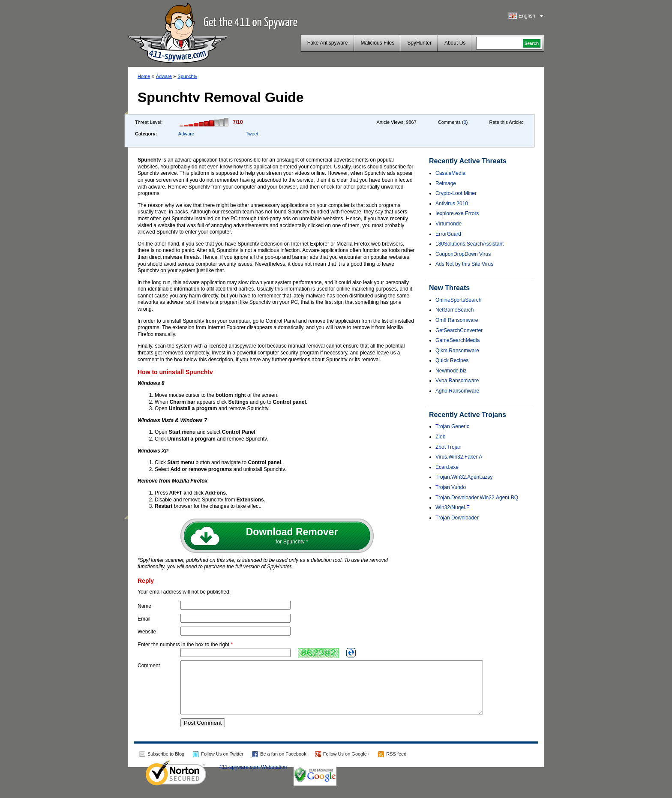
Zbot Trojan (448, 447)
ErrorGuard (448, 234)
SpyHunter (419, 43)
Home (144, 76)
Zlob (440, 437)
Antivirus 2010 (452, 204)
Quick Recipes (452, 360)
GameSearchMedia (457, 340)
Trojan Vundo (451, 487)
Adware (164, 76)
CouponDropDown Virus (463, 254)
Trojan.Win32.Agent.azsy (464, 477)
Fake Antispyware (328, 43)
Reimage (446, 183)
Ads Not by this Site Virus (464, 264)
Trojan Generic (452, 426)
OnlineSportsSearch (458, 300)
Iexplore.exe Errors (457, 213)
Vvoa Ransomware (457, 381)
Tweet (252, 134)
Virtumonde (448, 224)
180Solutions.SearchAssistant (469, 244)
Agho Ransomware (457, 391)
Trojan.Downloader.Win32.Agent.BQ (477, 498)
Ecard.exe (447, 467)
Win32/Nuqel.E (453, 507)
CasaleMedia (450, 173)
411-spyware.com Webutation (253, 777)
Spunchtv (187, 76)
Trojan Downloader (457, 518)
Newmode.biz (451, 371)
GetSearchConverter (459, 330)
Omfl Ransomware (457, 320)
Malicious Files (378, 43)
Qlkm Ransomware (457, 351)
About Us (455, 43)
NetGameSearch (454, 310)
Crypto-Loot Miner (456, 193)
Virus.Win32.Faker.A (459, 457)
